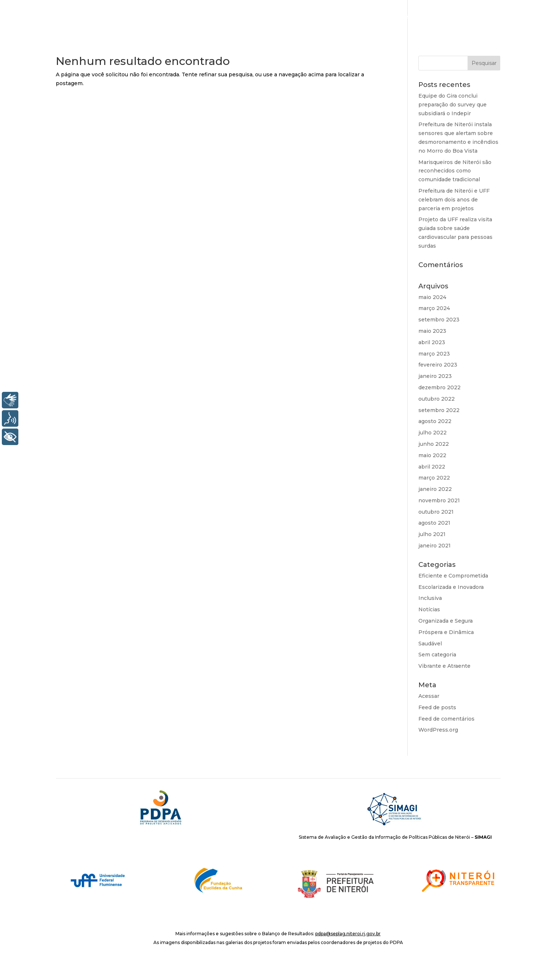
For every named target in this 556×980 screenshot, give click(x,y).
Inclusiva (430, 598)
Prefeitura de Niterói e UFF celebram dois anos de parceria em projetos (454, 200)
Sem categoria (437, 655)
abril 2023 (432, 342)
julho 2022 (433, 433)
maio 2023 (432, 331)
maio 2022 (432, 455)
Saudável (430, 644)
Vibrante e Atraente (444, 666)
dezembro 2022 (439, 387)
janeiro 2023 (435, 376)
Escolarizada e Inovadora (451, 587)
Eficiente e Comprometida (453, 576)
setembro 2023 (439, 320)
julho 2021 (432, 534)
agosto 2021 (434, 523)
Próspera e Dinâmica (446, 632)
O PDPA (375, 17)
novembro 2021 (439, 500)
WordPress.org (438, 730)
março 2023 (434, 354)
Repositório (526, 17)
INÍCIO (347, 17)
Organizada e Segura (446, 621)
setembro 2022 (439, 410)
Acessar (429, 696)
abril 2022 (432, 467)
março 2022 (434, 478)
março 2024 (434, 308)
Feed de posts (437, 707)
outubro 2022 (437, 399)
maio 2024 (432, 297)
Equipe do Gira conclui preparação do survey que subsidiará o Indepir (453, 105)
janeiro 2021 (435, 546)
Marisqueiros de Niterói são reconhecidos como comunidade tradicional (455, 171)
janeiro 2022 (435, 489)
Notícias (485, 17)
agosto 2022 (435, 421)
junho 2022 (434, 444)
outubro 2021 (436, 512)
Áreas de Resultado (425, 17)
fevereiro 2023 (438, 365)
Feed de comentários (446, 719)
